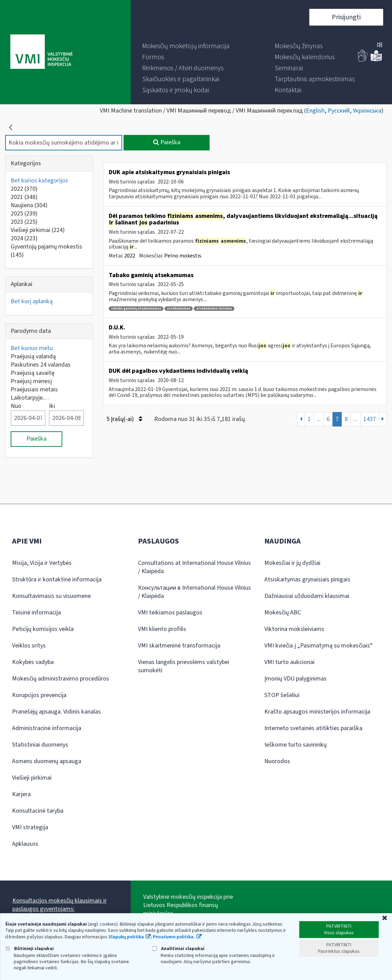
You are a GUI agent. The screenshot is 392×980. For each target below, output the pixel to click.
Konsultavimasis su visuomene (51, 596)
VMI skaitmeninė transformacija (179, 646)
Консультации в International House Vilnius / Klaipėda (194, 592)
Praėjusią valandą (33, 356)
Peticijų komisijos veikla (43, 629)
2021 (24, 197)
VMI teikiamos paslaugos (170, 613)
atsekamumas (179, 309)
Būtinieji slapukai (29, 949)
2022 (24, 189)
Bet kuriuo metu (32, 348)
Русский (339, 111)
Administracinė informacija (47, 728)
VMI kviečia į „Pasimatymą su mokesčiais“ (319, 646)
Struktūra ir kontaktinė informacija (57, 579)
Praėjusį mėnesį (31, 381)
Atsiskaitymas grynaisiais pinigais (307, 579)
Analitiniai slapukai (178, 949)
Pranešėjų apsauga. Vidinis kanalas (56, 712)
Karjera (21, 794)
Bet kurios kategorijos (39, 181)
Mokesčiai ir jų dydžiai (292, 563)
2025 (24, 214)
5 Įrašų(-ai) (124, 419)
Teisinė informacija (36, 613)
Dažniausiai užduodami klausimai (307, 596)
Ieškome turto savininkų (295, 745)
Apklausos (25, 844)
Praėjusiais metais (34, 389)
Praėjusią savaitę (33, 373)
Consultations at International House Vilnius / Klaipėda (194, 567)
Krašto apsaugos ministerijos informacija (317, 712)
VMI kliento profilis (162, 629)
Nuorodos (277, 761)
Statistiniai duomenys (40, 745)
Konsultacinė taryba (38, 811)
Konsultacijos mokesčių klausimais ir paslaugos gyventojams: (60, 905)
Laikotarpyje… (30, 398)
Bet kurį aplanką (32, 301)
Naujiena (29, 205)
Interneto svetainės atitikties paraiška (313, 728)
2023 (24, 222)
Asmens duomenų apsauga (47, 761)
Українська (367, 111)
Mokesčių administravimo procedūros (61, 679)
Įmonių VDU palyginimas (295, 679)
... (319, 419)
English (315, 111)
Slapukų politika (126, 937)
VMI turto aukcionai (289, 662)
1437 (370, 419)
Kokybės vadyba (33, 662)
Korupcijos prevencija (39, 695)
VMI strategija (30, 827)
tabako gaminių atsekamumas (136, 309)
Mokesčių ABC (283, 613)
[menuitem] (186, 46)
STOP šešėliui (282, 695)
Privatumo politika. (174, 937)
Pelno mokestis (183, 256)
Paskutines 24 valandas (41, 365)
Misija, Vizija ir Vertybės (42, 563)
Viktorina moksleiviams (294, 629)
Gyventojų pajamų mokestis (46, 251)
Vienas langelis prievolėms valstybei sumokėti (184, 666)
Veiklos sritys (29, 646)
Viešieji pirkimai (38, 230)
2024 (24, 238)
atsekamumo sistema (214, 309)
